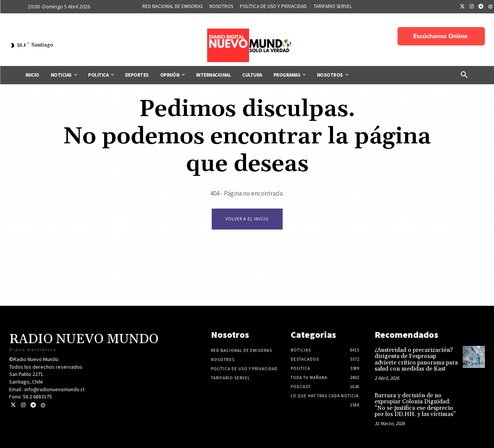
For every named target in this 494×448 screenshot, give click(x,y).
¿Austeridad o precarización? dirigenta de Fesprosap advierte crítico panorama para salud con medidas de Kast (416, 360)
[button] (464, 75)
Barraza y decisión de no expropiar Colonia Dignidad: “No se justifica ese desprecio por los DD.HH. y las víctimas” (415, 405)
